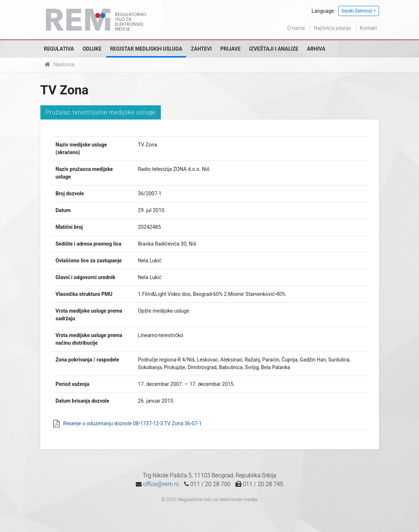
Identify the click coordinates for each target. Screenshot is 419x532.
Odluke (92, 49)
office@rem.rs (161, 484)
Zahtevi (201, 49)
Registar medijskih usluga (146, 49)
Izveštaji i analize (274, 49)
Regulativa (59, 49)
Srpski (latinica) (357, 11)
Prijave (230, 49)
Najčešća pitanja (332, 28)
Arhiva (316, 49)
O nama (296, 28)
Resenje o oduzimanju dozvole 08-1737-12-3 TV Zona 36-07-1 (133, 423)
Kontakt (368, 28)
